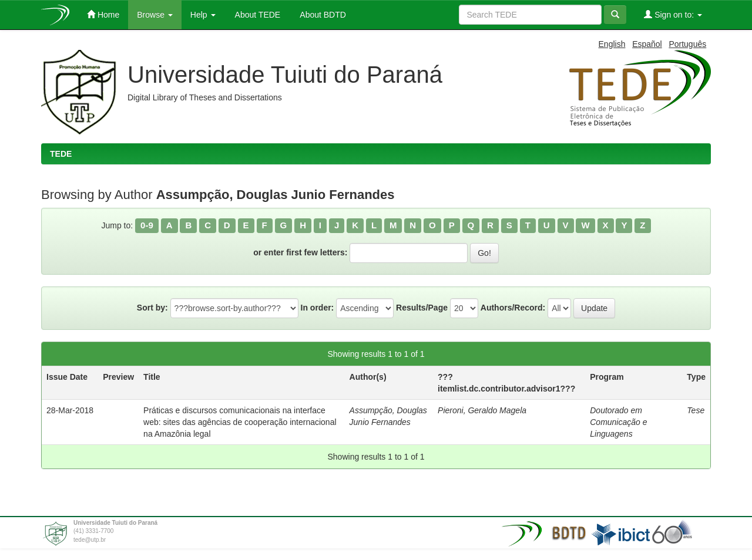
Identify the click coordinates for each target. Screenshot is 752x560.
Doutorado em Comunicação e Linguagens (618, 422)
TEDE (61, 154)
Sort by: (152, 308)
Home (103, 14)
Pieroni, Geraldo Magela (482, 410)
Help (203, 15)
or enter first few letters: (300, 252)
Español (647, 44)
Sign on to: (673, 14)
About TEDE (257, 15)
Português (687, 44)
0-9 (147, 225)
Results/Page (422, 308)
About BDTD (322, 15)
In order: (318, 308)
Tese (696, 410)
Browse (155, 15)
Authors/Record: (513, 308)
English (612, 44)
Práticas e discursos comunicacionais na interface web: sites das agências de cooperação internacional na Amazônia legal (240, 422)
